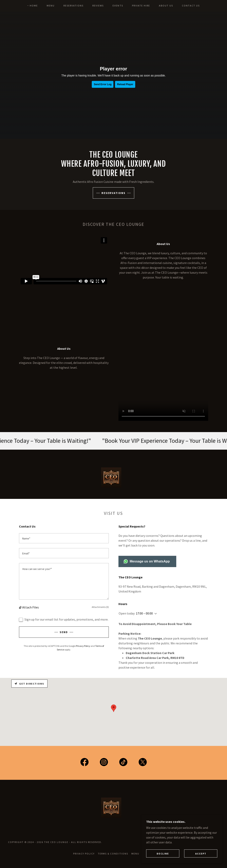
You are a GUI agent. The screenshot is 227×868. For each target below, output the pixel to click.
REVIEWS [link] (98, 6)
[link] (84, 763)
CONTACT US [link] (191, 6)
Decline (163, 854)
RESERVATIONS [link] (73, 6)
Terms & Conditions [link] (113, 854)
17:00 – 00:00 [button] (144, 613)
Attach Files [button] (31, 607)
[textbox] (64, 538)
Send (64, 632)
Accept (201, 854)
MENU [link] (51, 6)
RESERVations (113, 193)
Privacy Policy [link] (83, 646)
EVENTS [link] (118, 6)
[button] (21, 607)
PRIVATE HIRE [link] (141, 6)
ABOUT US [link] (166, 6)
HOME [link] (34, 6)
